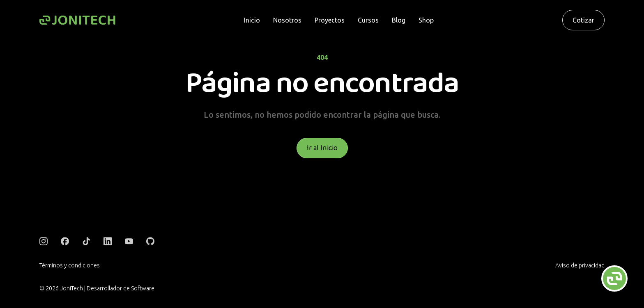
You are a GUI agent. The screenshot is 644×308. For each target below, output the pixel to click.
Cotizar (583, 20)
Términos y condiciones (70, 265)
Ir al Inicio (322, 148)
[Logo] (77, 20)
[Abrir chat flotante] (614, 278)
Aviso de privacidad (580, 265)
